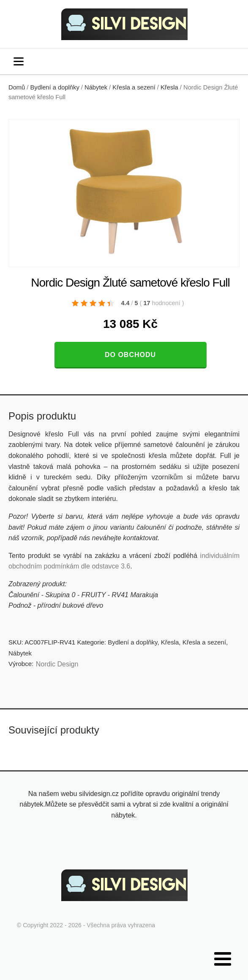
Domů (17, 87)
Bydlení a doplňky (55, 87)
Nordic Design (57, 664)
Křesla (169, 87)
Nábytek (96, 87)
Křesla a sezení (134, 87)
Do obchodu (130, 355)
